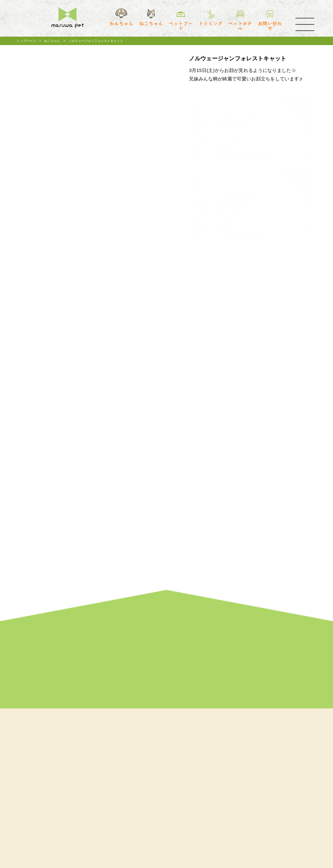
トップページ (26, 41)
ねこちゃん (52, 41)
